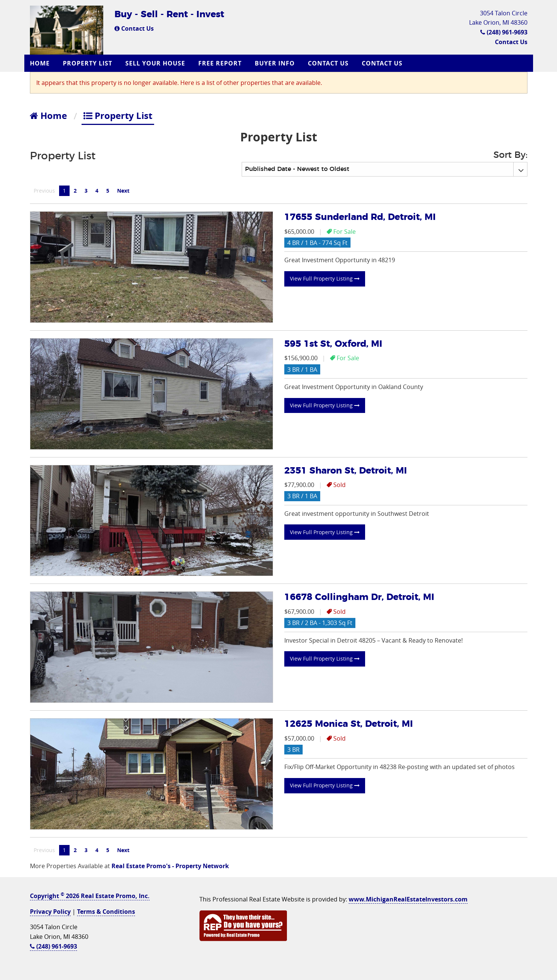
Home (40, 63)
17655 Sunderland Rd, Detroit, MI (360, 217)
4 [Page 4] (97, 191)
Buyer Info (275, 63)
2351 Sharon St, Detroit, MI (346, 471)
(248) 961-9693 (504, 32)
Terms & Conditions (106, 912)
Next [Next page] (125, 190)
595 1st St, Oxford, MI (333, 344)
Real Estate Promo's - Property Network (170, 866)
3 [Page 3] (86, 191)
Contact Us (134, 28)
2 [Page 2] (75, 191)
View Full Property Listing (325, 278)
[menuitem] (41, 63)
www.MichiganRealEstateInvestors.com (408, 899)
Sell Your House (155, 63)
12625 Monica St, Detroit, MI (349, 724)
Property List (88, 63)
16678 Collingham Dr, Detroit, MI (359, 597)
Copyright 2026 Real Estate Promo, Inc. (90, 896)
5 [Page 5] (108, 191)
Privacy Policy (50, 912)
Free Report (220, 63)
